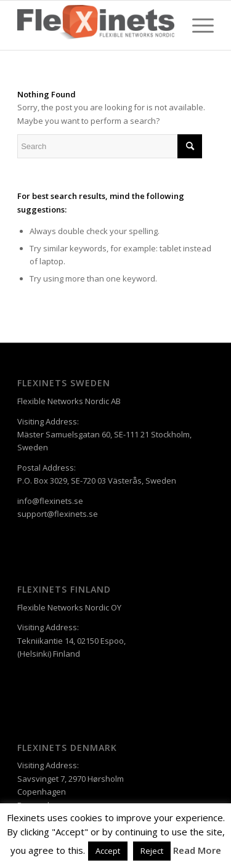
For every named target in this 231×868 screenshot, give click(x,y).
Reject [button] (152, 851)
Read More (197, 850)
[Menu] (197, 25)
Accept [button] (108, 851)
